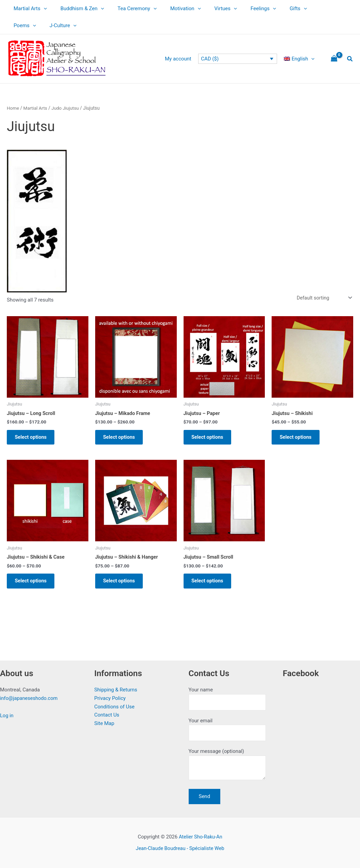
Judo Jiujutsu (67, 108)
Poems (306, 8)
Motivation (174, 8)
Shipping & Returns (116, 688)
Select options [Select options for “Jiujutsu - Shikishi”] (298, 439)
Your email (227, 728)
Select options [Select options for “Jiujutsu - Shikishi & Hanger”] (122, 585)
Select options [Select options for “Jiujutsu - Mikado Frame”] (122, 439)
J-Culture (25, 25)
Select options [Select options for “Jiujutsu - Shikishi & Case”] (33, 585)
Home (13, 108)
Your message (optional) (227, 765)
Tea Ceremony (129, 8)
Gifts (276, 8)
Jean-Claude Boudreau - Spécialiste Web (180, 848)
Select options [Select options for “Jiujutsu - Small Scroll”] (210, 585)
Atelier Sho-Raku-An (201, 837)
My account (183, 59)
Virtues (211, 8)
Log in (7, 714)
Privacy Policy (110, 697)
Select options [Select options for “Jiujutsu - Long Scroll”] (33, 439)
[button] (42, 8)
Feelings (245, 8)
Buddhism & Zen (77, 8)
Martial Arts (29, 8)
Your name (227, 697)
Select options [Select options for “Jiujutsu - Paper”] (210, 439)
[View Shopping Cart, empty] (334, 59)
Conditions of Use (114, 705)
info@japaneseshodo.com (30, 697)
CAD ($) (213, 59)
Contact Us (107, 713)
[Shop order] (323, 298)
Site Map (104, 722)
